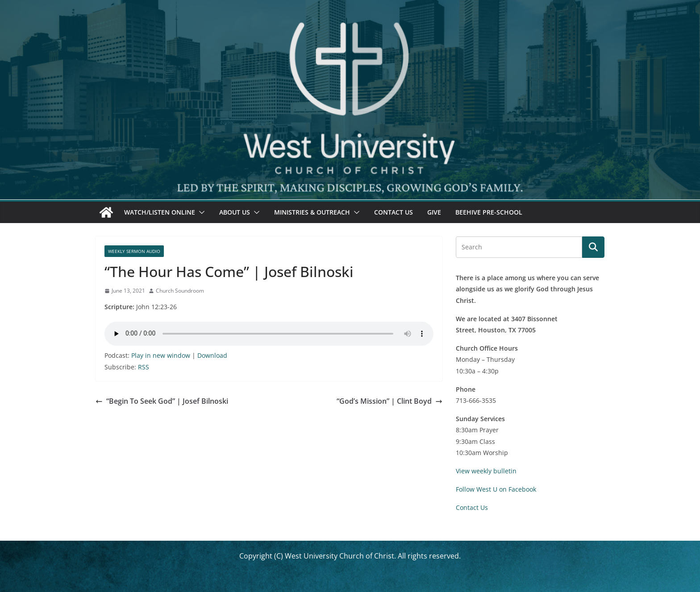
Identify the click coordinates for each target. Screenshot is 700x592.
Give (434, 212)
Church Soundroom (180, 291)
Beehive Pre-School (489, 212)
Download (212, 355)
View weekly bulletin (486, 471)
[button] (200, 212)
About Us (235, 212)
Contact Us (394, 212)
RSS (144, 367)
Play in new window (161, 355)
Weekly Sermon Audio (134, 251)
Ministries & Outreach (312, 212)
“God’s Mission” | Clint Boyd (390, 401)
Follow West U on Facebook (496, 489)
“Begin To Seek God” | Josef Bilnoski (162, 401)
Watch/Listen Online (160, 212)
